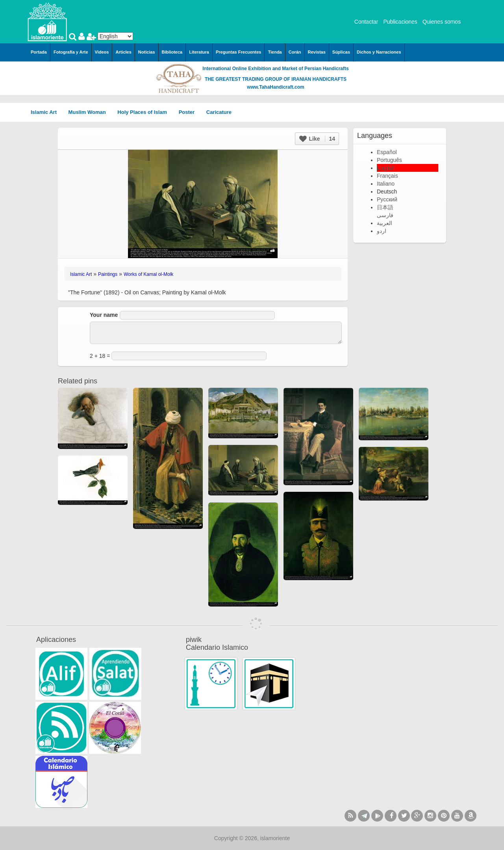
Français (387, 176)
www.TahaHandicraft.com (275, 87)
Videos (102, 52)
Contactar (366, 22)
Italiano (386, 184)
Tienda (275, 52)
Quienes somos (442, 22)
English (386, 168)
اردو (382, 231)
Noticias (147, 52)
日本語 (385, 207)
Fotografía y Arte (71, 52)
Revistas (317, 52)
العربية (384, 223)
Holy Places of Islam (145, 112)
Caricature (219, 112)
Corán (295, 52)
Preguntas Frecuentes (239, 52)
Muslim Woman (90, 112)
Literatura (199, 52)
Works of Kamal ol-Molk (148, 274)
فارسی (385, 215)
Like (317, 139)
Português (389, 160)
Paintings (108, 274)
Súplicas (341, 52)
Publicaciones (400, 22)
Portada (39, 52)
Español (387, 152)
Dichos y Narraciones (379, 52)
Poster (189, 112)
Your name (104, 315)
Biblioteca (172, 52)
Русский (387, 199)
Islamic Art (46, 112)
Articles (123, 52)
